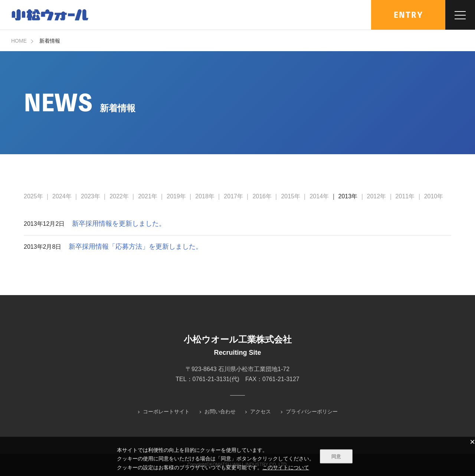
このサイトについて (286, 468)
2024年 (62, 196)
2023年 (91, 196)
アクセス (261, 411)
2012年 (377, 196)
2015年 (291, 196)
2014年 (319, 196)
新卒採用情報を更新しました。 (119, 224)
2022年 (119, 196)
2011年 (405, 196)
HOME (19, 41)
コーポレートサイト (166, 411)
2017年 (233, 196)
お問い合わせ (220, 411)
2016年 (262, 196)
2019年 (176, 196)
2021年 (148, 196)
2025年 (33, 196)
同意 (336, 457)
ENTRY (408, 15)
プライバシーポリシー (312, 411)
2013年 (348, 196)
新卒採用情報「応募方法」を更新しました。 (135, 247)
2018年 (205, 196)
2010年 (434, 196)
